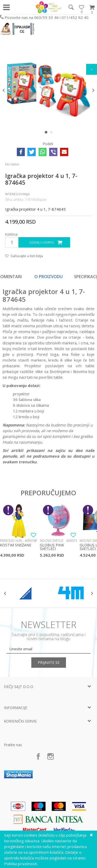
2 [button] (52, 133)
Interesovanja (17, 194)
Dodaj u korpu (42, 242)
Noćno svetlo (52, 541)
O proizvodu (48, 277)
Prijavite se (49, 662)
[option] (48, 90)
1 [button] (47, 133)
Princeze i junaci (12, 541)
